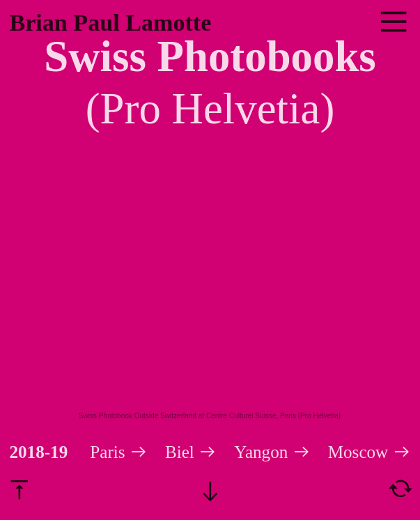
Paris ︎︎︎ (119, 452)
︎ (20, 489)
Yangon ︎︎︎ (272, 452)
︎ (394, 22)
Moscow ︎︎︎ (370, 452)
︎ (400, 489)
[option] (210, 289)
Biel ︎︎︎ (200, 452)
